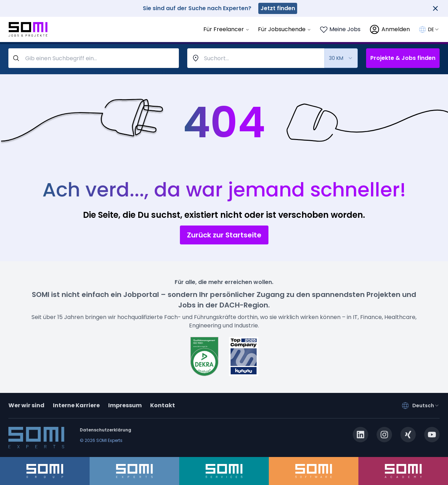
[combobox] (434, 29)
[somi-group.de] (45, 471)
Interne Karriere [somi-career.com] (76, 405)
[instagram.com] (384, 435)
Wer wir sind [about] (26, 405)
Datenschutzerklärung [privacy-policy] (106, 430)
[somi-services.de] (224, 471)
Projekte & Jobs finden (403, 58)
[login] (389, 29)
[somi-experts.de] (134, 471)
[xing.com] (408, 435)
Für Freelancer (226, 29)
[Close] (435, 8)
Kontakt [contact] (163, 405)
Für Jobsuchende (285, 29)
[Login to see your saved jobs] (340, 29)
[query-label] (94, 58)
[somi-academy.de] (403, 471)
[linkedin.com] (360, 435)
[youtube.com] (432, 435)
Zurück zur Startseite (224, 235)
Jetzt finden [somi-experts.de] (278, 8)
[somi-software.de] (314, 471)
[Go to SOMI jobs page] (28, 30)
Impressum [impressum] (125, 405)
